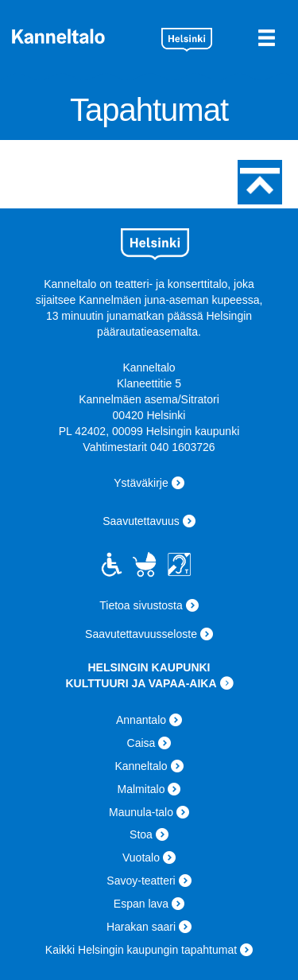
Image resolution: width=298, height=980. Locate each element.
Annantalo (141, 720)
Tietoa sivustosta (141, 605)
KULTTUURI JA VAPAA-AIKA (141, 683)
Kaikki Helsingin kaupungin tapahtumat (141, 950)
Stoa (141, 834)
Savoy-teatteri (141, 881)
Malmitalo (141, 789)
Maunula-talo (141, 812)
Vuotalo (141, 857)
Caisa (141, 743)
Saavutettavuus (141, 521)
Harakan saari (141, 927)
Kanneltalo (81, 36)
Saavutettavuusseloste (141, 634)
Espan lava (141, 904)
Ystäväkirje (141, 483)
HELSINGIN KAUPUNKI (149, 667)
